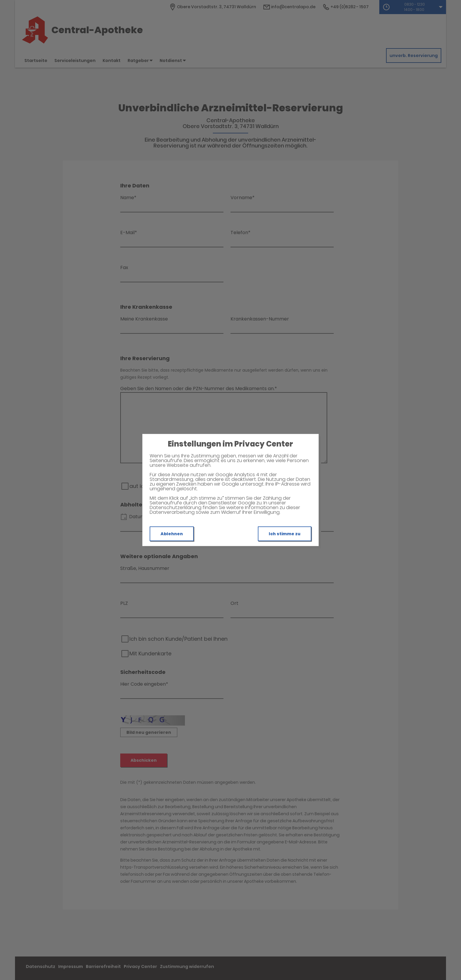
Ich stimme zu (285, 534)
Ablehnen (172, 534)
